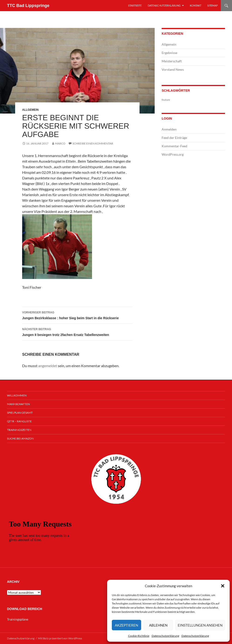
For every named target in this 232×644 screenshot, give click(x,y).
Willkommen (17, 395)
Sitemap (213, 5)
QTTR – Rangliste (19, 421)
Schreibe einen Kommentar (93, 143)
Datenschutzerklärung (165, 636)
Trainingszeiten (19, 430)
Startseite (135, 5)
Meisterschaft (172, 61)
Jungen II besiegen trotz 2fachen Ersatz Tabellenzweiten (77, 332)
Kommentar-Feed (174, 146)
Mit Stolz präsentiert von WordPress (60, 638)
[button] (223, 586)
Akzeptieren (126, 625)
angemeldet (48, 366)
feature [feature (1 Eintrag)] (166, 100)
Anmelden (169, 129)
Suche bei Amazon (20, 438)
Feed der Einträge (174, 138)
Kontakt (196, 5)
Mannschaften (18, 404)
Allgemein (30, 110)
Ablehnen (158, 625)
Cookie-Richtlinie (139, 636)
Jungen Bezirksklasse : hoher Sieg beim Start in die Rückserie (77, 315)
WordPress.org (173, 154)
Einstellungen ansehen (200, 625)
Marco (60, 143)
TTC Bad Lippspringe (28, 6)
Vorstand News (173, 69)
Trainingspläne (18, 619)
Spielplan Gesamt (20, 413)
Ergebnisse (169, 53)
